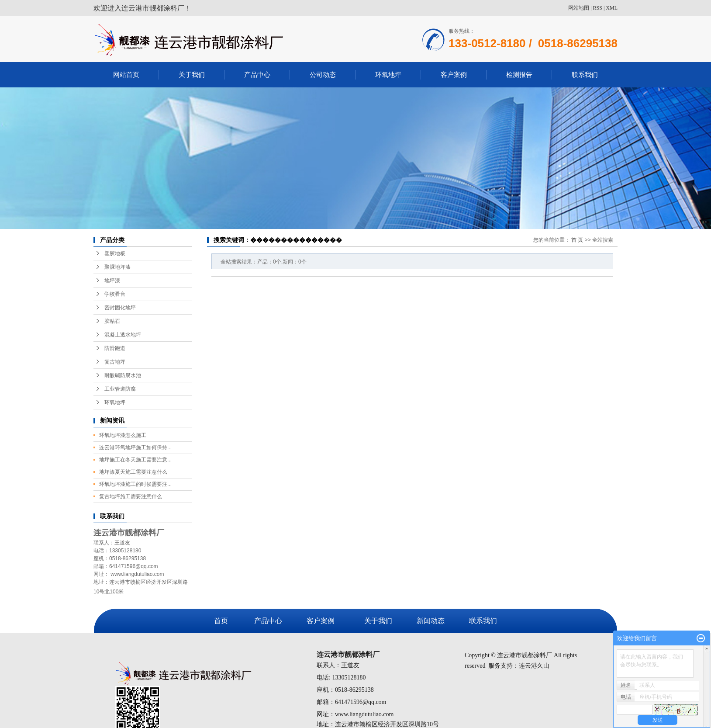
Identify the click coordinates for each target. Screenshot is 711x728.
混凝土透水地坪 (123, 335)
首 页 (577, 240)
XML (612, 8)
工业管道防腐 (120, 389)
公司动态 (323, 75)
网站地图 (579, 8)
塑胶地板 (115, 253)
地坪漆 (112, 281)
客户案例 (454, 75)
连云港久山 (534, 666)
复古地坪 (115, 362)
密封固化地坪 (120, 308)
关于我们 (192, 75)
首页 (221, 621)
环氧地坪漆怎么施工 (123, 435)
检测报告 (519, 75)
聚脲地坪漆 (117, 267)
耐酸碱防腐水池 (123, 375)
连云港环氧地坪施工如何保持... (135, 447)
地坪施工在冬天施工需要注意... (135, 460)
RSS (598, 8)
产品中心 (257, 75)
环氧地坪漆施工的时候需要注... (135, 484)
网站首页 (126, 75)
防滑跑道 (115, 348)
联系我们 (585, 75)
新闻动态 (431, 621)
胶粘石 (112, 321)
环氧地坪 (388, 75)
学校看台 (115, 294)
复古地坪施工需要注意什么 (131, 496)
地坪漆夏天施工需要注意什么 (133, 472)
